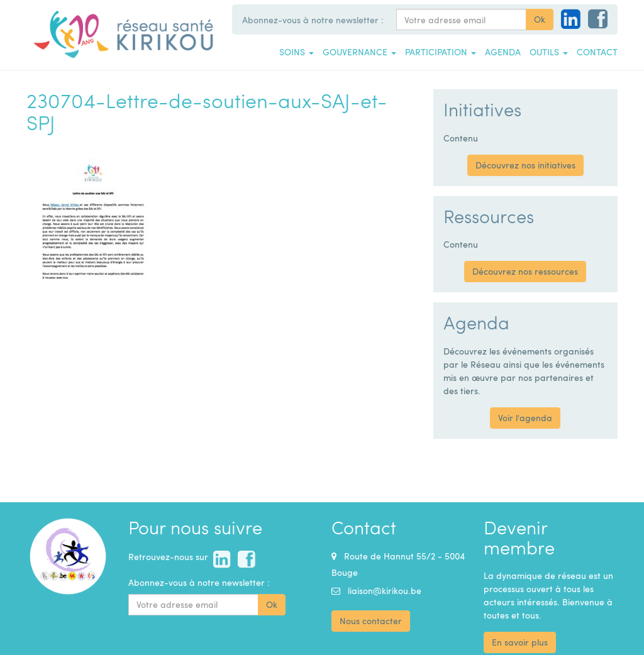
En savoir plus (520, 642)
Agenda (503, 52)
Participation (441, 52)
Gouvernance (359, 52)
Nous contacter (371, 621)
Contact (597, 52)
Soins (297, 52)
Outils (549, 52)
